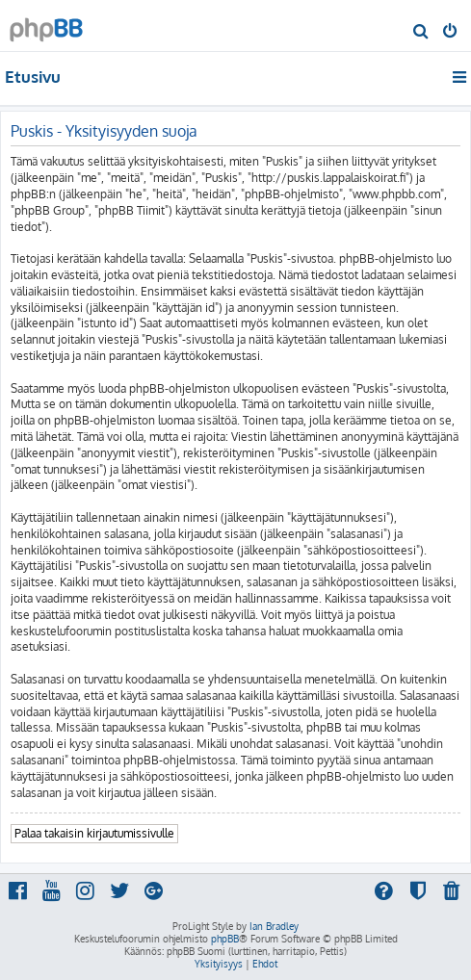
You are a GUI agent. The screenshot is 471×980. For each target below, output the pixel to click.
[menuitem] (421, 33)
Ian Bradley (274, 926)
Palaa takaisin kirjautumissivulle (94, 833)
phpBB (225, 939)
